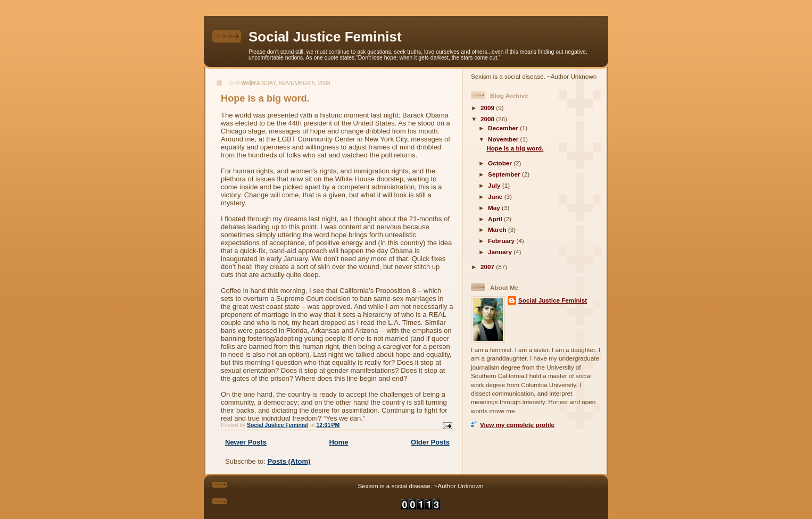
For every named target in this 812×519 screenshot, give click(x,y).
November (504, 139)
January (501, 252)
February (502, 241)
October (501, 163)
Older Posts (430, 442)
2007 (488, 267)
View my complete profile (517, 425)
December (504, 128)
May (495, 208)
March (498, 229)
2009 (488, 108)
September (505, 174)
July (495, 185)
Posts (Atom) (289, 461)
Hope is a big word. (265, 98)
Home (338, 442)
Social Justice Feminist (325, 37)
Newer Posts (246, 442)
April (496, 219)
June (496, 196)
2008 (488, 119)
